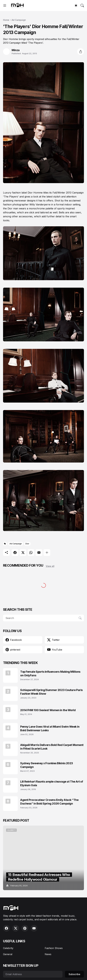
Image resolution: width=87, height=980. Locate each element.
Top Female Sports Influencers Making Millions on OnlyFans (50, 673)
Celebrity (8, 948)
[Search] (82, 5)
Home (6, 20)
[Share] (81, 52)
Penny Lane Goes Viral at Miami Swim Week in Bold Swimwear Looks (50, 728)
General (8, 954)
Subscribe (74, 974)
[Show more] (47, 553)
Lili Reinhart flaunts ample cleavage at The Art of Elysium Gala (52, 783)
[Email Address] (33, 974)
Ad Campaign (19, 20)
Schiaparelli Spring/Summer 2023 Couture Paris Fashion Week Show (51, 692)
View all (50, 566)
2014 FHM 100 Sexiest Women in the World (48, 710)
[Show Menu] (5, 5)
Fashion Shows (54, 948)
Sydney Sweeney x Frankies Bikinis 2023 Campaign (47, 765)
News (48, 954)
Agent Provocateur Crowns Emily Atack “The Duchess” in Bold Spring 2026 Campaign (49, 802)
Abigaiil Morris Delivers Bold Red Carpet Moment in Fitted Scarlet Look (52, 747)
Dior (27, 544)
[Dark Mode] (76, 5)
